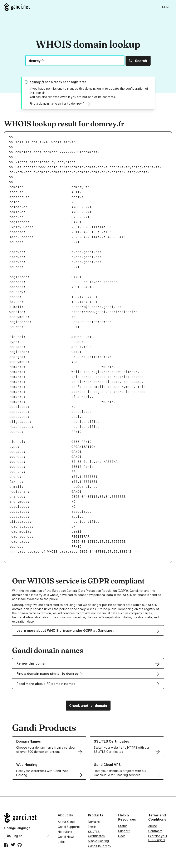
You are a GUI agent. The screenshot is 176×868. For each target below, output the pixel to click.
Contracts (155, 831)
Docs (122, 836)
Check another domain (88, 706)
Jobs (61, 842)
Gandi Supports (69, 827)
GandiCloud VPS (99, 846)
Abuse (153, 826)
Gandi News (66, 837)
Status (123, 826)
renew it (54, 97)
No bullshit (65, 832)
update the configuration (127, 89)
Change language (17, 828)
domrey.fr (37, 82)
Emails (92, 827)
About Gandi (67, 822)
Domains (94, 822)
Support (124, 831)
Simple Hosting (98, 841)
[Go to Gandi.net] (17, 7)
